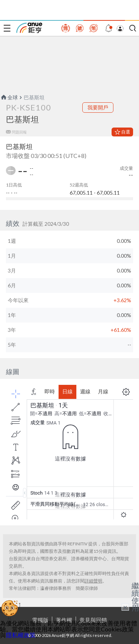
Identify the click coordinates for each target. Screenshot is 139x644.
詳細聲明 (93, 581)
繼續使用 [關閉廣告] (135, 597)
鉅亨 (29, 28)
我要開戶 (98, 107)
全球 (9, 97)
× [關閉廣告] (125, 607)
